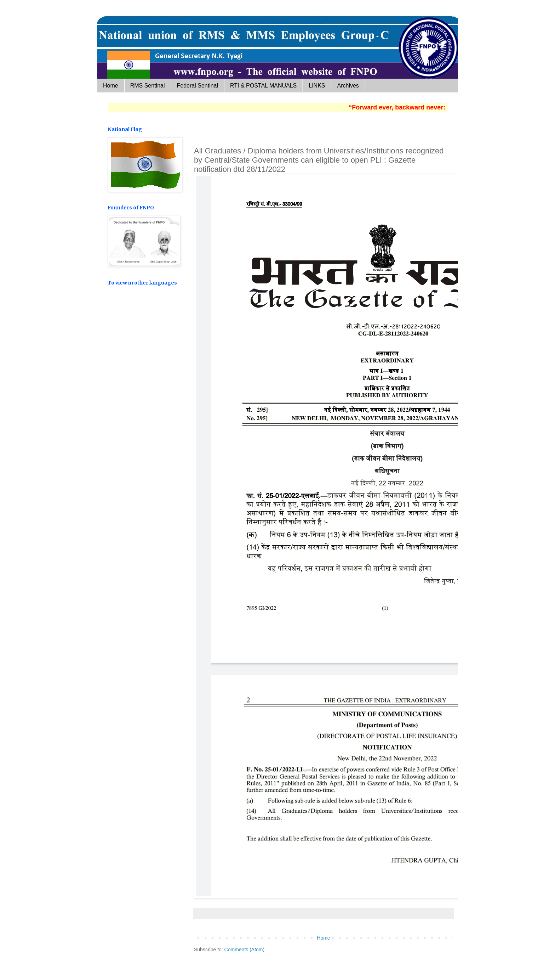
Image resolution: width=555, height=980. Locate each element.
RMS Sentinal (148, 86)
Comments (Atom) (245, 950)
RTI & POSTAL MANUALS (263, 86)
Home (111, 86)
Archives (348, 86)
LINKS (317, 86)
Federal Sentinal (198, 86)
